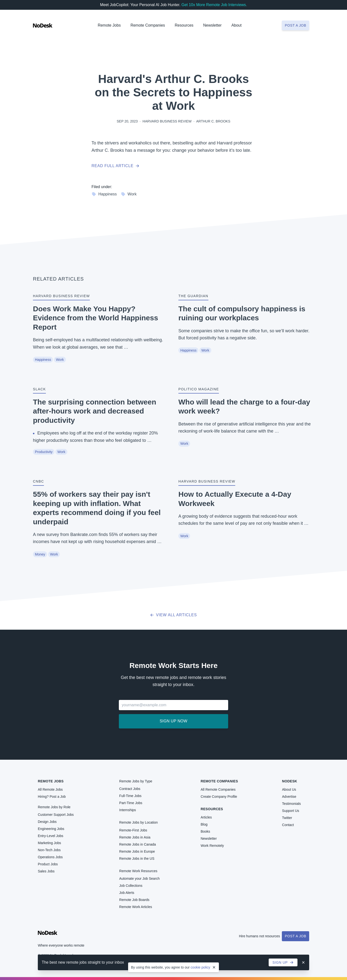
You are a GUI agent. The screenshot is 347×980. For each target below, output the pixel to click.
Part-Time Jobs (131, 803)
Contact (288, 825)
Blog (204, 824)
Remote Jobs (109, 25)
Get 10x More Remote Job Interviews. (214, 5)
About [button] (236, 25)
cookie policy (200, 967)
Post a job (296, 25)
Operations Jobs (50, 857)
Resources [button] (184, 25)
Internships (128, 810)
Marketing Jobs (49, 843)
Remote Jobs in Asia (135, 837)
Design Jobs (47, 822)
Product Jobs (48, 864)
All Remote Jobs (50, 789)
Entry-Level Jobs (51, 836)
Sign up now (173, 721)
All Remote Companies (218, 789)
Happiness (104, 194)
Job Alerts (127, 893)
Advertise (289, 797)
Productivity (44, 452)
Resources (212, 809)
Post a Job (296, 936)
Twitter (287, 818)
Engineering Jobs (51, 829)
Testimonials (291, 804)
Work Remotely (212, 846)
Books (205, 831)
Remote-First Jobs (133, 830)
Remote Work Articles (136, 907)
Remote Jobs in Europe (137, 851)
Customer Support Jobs (56, 815)
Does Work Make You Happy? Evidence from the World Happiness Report (96, 318)
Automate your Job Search (140, 879)
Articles (206, 817)
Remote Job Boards (134, 900)
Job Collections (131, 886)
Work (129, 194)
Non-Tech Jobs (49, 850)
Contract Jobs (130, 789)
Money (40, 554)
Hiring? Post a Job (52, 797)
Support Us (291, 811)
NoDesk (290, 781)
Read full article (115, 166)
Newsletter (213, 25)
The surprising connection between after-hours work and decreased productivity (95, 411)
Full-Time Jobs (130, 796)
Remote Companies (148, 25)
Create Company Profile (219, 797)
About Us (289, 789)
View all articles (173, 615)
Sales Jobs (46, 871)
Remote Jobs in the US (137, 859)
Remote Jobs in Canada (138, 844)
